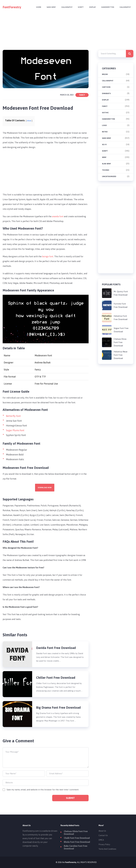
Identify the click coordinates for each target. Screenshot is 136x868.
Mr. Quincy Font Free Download (121, 293)
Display (91, 7)
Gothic (105, 113)
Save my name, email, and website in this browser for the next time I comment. (43, 790)
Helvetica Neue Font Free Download (121, 355)
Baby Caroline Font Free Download (76, 847)
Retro (105, 132)
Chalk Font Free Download (77, 838)
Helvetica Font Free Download (121, 318)
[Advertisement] (68, 33)
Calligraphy (65, 7)
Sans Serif (49, 7)
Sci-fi (104, 145)
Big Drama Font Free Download (58, 708)
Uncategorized (109, 176)
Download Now (45, 488)
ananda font (58, 216)
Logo (104, 125)
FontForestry (12, 7)
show (29, 121)
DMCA (101, 840)
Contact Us (103, 835)
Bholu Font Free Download (77, 842)
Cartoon (106, 87)
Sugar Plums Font (15, 430)
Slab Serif (106, 164)
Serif (104, 157)
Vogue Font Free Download (121, 330)
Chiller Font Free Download (56, 678)
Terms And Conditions (107, 849)
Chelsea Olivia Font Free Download (120, 342)
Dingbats (106, 93)
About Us (102, 831)
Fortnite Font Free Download (121, 305)
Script (79, 7)
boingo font (48, 256)
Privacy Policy (104, 844)
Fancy (82, 95)
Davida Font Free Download (56, 648)
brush (105, 74)
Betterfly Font (13, 416)
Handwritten (107, 7)
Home (36, 7)
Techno (106, 170)
